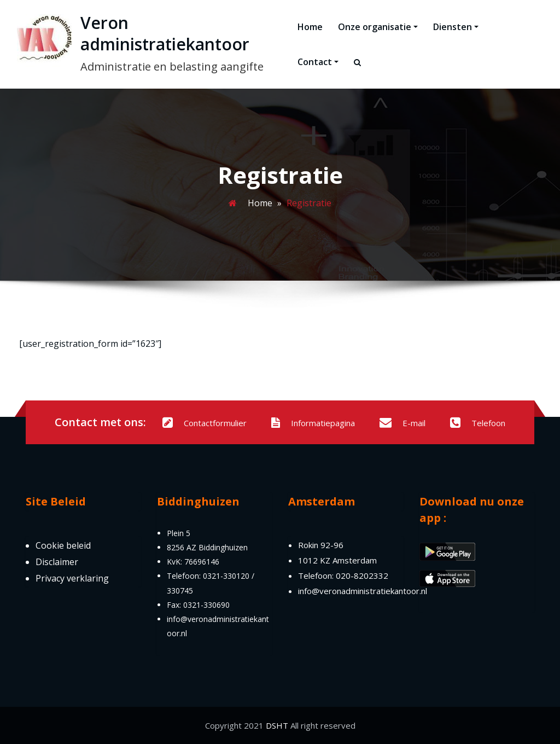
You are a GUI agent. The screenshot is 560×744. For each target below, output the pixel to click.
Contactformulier (205, 423)
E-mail (402, 423)
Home (310, 27)
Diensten (456, 27)
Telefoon (478, 423)
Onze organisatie (378, 27)
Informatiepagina (313, 423)
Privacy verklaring (72, 578)
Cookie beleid (63, 545)
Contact (318, 62)
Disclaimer (57, 562)
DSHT (277, 725)
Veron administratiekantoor (165, 33)
